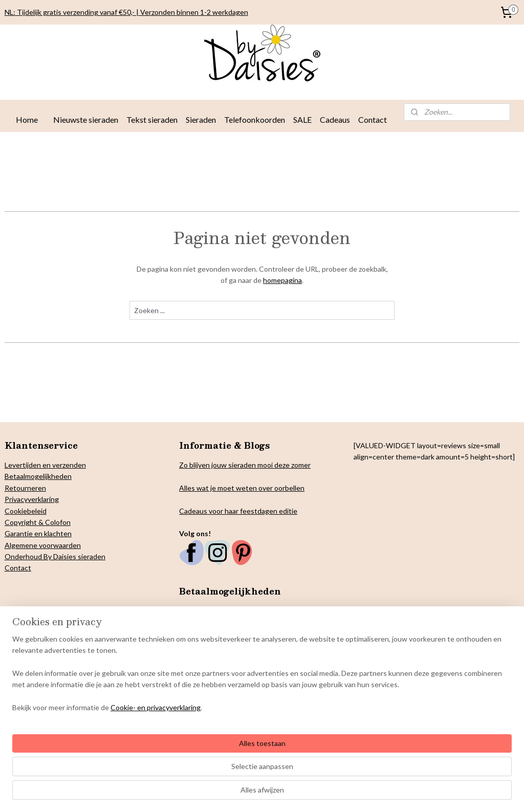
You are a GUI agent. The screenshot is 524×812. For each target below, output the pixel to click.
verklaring (43, 499)
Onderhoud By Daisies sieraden (55, 556)
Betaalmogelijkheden (38, 476)
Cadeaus (335, 119)
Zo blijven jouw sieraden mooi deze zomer (245, 465)
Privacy (16, 499)
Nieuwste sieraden (86, 119)
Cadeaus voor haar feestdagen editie (238, 511)
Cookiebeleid (26, 511)
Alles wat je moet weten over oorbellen (242, 488)
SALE (302, 119)
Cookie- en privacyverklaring (156, 794)
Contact (373, 119)
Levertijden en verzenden (45, 465)
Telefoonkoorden (255, 119)
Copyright (21, 522)
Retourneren (25, 488)
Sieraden (201, 119)
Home (27, 119)
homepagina (282, 280)
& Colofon (54, 522)
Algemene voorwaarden (43, 545)
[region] (194, 760)
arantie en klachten (41, 533)
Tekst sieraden (152, 119)
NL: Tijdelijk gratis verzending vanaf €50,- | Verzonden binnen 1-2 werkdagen (126, 12)
